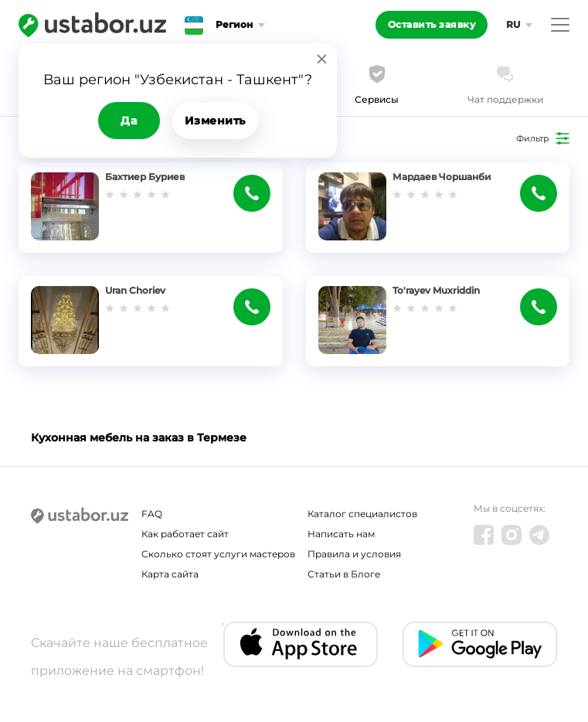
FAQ (152, 514)
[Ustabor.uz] (92, 25)
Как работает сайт (185, 534)
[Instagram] (512, 535)
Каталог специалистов (362, 514)
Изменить (215, 121)
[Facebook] (484, 535)
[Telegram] (539, 535)
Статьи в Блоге (344, 574)
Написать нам (341, 534)
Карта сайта (170, 574)
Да (129, 121)
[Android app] (480, 644)
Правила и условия (354, 554)
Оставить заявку (432, 24)
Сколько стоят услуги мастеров (218, 554)
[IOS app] (301, 644)
